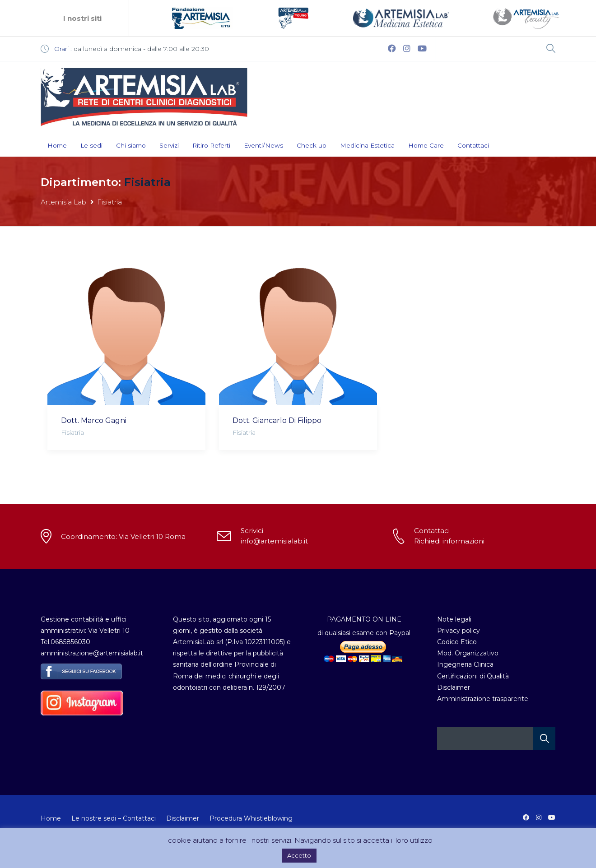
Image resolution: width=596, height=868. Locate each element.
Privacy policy (459, 631)
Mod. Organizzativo (468, 653)
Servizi (169, 145)
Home (57, 145)
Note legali (454, 619)
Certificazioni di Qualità (473, 676)
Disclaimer (454, 687)
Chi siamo (131, 145)
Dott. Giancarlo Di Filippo (277, 420)
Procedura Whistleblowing (251, 818)
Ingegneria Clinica (465, 664)
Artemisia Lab (63, 202)
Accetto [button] (299, 855)
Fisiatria (72, 432)
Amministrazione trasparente (483, 699)
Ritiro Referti (211, 145)
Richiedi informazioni (449, 541)
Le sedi (91, 145)
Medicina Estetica (367, 145)
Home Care (426, 145)
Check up (312, 145)
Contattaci (473, 145)
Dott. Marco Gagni (94, 420)
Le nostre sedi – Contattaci (114, 818)
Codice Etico (457, 642)
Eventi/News (263, 145)
